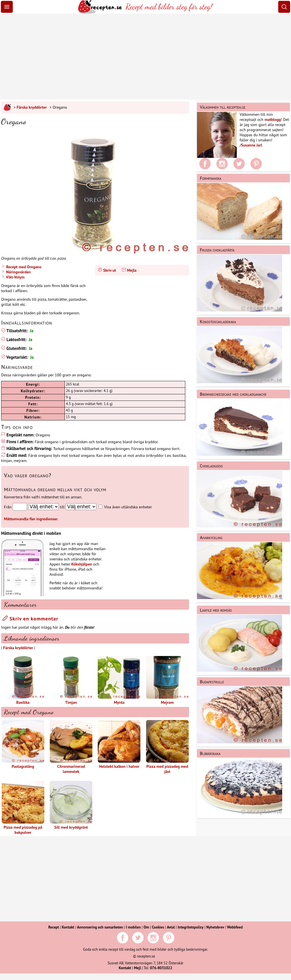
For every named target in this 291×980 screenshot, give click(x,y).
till (62, 507)
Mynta (119, 680)
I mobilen (133, 927)
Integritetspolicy (191, 927)
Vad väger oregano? (28, 475)
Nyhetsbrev (215, 927)
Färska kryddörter (32, 107)
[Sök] (284, 7)
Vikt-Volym (15, 277)
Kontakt (68, 927)
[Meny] (7, 7)
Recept (54, 927)
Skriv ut (110, 270)
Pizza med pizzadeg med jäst (167, 747)
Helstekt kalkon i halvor (119, 744)
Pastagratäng (23, 744)
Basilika (23, 680)
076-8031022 (161, 968)
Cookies (158, 927)
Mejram (167, 680)
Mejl (137, 968)
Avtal (171, 927)
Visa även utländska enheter (128, 507)
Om (146, 927)
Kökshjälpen (82, 564)
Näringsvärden (18, 272)
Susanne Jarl (251, 145)
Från (8, 507)
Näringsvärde (17, 367)
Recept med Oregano (23, 267)
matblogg (273, 119)
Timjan (71, 680)
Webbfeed (235, 927)
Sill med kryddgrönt (71, 805)
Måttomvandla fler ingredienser (31, 519)
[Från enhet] (43, 507)
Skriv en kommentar (30, 619)
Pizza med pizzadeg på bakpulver (23, 808)
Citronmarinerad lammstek (71, 747)
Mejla (132, 270)
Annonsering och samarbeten (100, 927)
